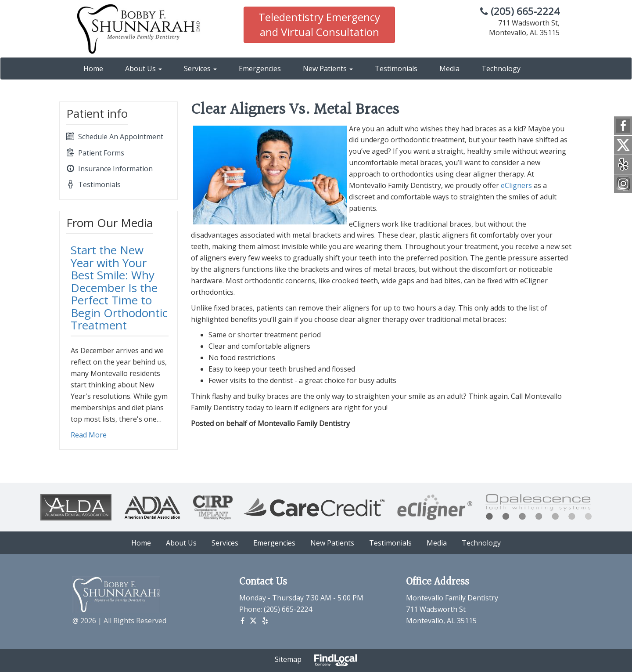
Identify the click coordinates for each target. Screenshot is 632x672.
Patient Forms (95, 153)
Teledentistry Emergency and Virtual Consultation (319, 24)
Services (200, 69)
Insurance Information (110, 169)
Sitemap (288, 659)
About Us (144, 69)
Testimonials (396, 69)
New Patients (328, 69)
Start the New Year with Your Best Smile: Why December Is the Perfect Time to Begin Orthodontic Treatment (119, 287)
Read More (89, 435)
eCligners (516, 185)
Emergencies (260, 69)
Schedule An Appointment (115, 137)
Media (449, 69)
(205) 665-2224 (520, 11)
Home (93, 69)
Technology (501, 69)
